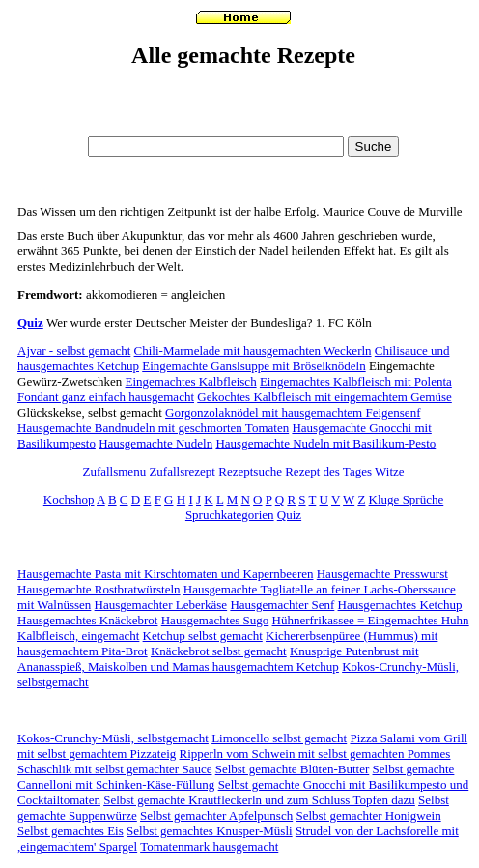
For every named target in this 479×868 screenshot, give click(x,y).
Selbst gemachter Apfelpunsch (216, 815)
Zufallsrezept (182, 471)
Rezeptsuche (250, 471)
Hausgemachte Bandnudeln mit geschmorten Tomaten (153, 428)
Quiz (30, 322)
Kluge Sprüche (407, 499)
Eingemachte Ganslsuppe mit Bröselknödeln (254, 366)
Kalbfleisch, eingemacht (78, 636)
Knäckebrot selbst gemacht (219, 651)
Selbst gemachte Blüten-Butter (293, 769)
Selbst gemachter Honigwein (368, 815)
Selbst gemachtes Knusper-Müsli (210, 831)
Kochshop (69, 499)
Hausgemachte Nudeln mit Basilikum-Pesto (325, 443)
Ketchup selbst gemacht (203, 636)
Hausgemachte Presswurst (382, 574)
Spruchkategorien (230, 515)
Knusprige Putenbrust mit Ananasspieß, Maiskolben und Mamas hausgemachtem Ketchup (218, 659)
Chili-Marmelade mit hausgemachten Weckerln (253, 350)
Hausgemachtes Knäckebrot (87, 620)
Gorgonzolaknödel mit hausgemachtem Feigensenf (293, 412)
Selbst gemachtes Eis (70, 831)
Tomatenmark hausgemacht (209, 846)
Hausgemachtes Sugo (215, 620)
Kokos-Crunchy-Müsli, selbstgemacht (113, 738)
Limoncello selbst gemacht (279, 738)
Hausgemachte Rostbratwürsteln (99, 589)
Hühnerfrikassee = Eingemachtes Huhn (371, 620)
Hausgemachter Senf (282, 605)
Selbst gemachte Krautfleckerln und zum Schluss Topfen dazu (259, 800)
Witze (390, 471)
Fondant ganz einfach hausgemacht (106, 397)
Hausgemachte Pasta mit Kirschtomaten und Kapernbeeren (165, 574)
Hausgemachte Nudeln (155, 443)
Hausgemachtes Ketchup (400, 605)
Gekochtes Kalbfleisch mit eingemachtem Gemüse (324, 397)
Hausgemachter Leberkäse (161, 605)
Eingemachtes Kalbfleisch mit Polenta (356, 381)
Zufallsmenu (114, 471)
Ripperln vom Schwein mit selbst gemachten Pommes (315, 753)
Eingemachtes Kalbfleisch (191, 381)
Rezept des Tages (328, 471)
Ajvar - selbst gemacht (74, 350)
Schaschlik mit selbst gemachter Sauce (114, 769)
